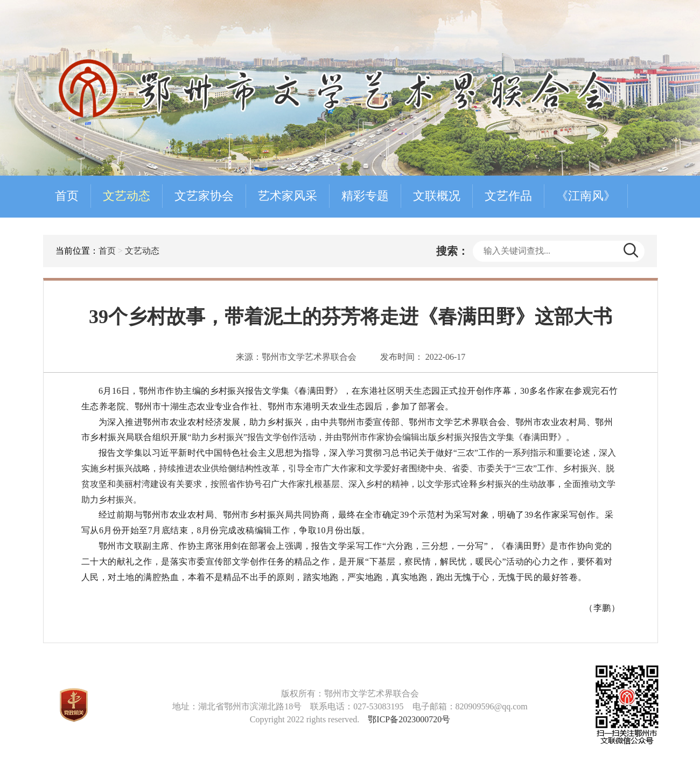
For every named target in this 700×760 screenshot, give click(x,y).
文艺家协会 (204, 196)
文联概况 (437, 196)
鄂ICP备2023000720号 (409, 719)
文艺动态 (127, 196)
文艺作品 (508, 196)
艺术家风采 (288, 196)
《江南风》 (586, 196)
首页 (67, 196)
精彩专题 (365, 196)
